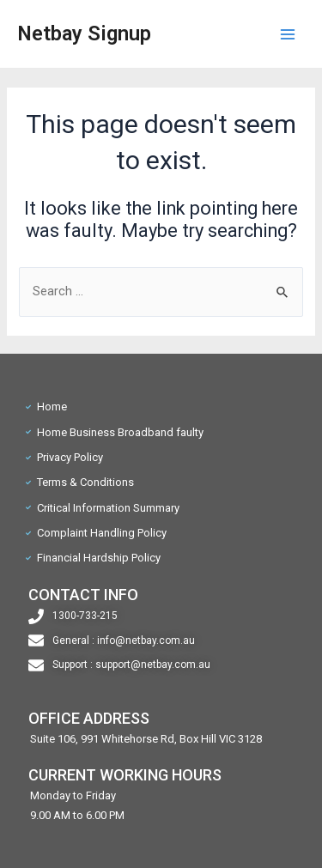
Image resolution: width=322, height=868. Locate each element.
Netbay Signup (84, 33)
